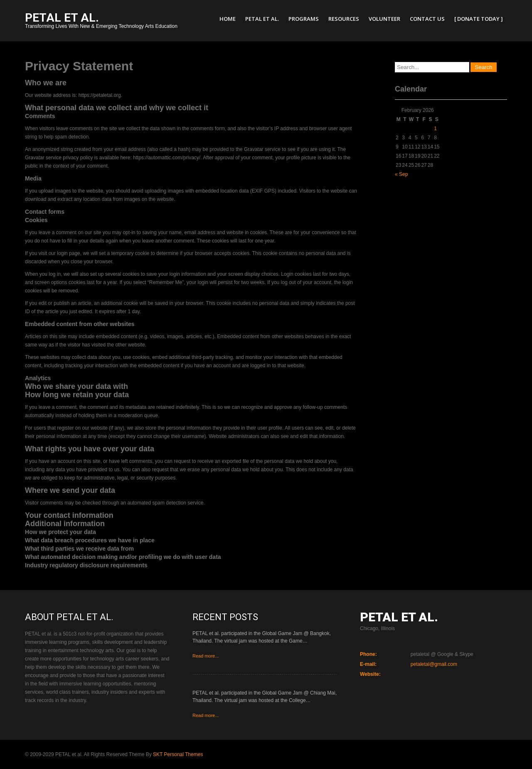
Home (228, 19)
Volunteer (384, 19)
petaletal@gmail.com (434, 664)
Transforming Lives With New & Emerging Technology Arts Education (101, 21)
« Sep (401, 174)
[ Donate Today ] (479, 19)
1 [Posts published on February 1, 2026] (435, 129)
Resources (344, 19)
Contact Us (427, 19)
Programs (304, 19)
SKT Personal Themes (178, 754)
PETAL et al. (262, 19)
